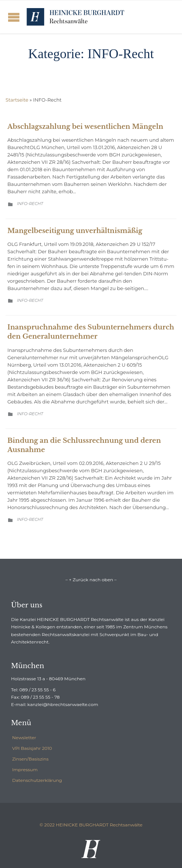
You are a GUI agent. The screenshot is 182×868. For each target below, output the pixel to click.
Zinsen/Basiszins (30, 759)
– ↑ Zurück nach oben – (91, 580)
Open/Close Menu (14, 17)
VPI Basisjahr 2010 (32, 748)
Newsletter (24, 738)
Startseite (17, 100)
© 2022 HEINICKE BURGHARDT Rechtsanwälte (91, 825)
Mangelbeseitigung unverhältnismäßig (75, 231)
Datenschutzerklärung (37, 780)
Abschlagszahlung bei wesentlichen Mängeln (85, 127)
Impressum (25, 770)
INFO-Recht (30, 204)
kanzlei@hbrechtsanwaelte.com (63, 704)
